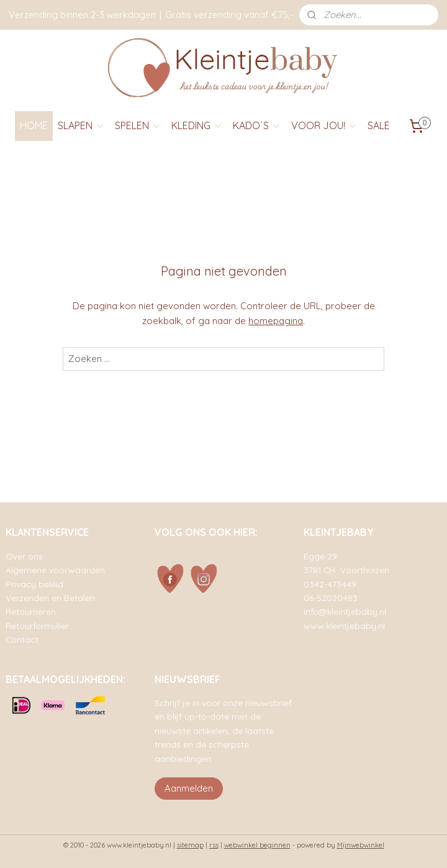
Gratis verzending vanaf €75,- (229, 15)
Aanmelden (189, 788)
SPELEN (138, 125)
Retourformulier (37, 626)
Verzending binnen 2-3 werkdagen (82, 15)
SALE (379, 125)
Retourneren (31, 611)
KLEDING (197, 125)
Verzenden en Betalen (50, 598)
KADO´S (257, 125)
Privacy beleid (34, 584)
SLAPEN (81, 125)
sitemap (190, 845)
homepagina (276, 321)
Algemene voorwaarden (55, 570)
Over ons (24, 556)
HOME (34, 125)
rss (214, 845)
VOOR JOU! (324, 125)
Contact (22, 639)
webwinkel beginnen (257, 845)
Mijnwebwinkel (361, 845)
